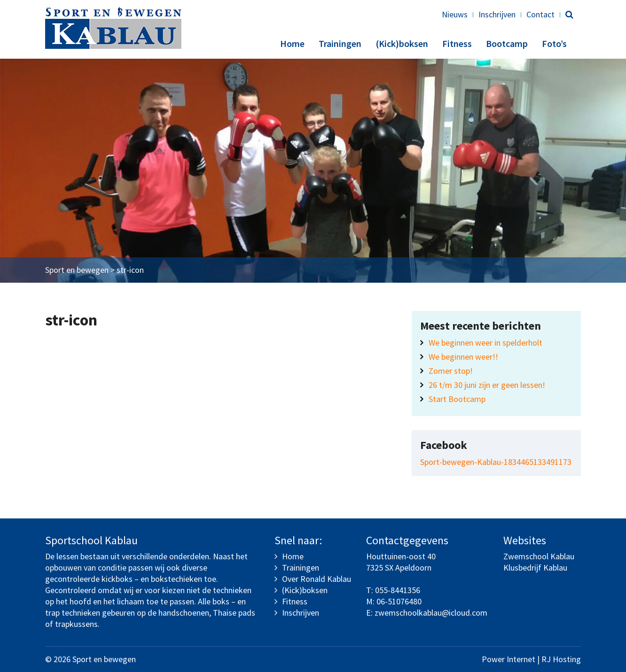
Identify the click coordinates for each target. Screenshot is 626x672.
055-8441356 (398, 590)
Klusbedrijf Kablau (535, 568)
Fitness (457, 43)
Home (292, 43)
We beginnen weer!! (463, 357)
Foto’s (554, 43)
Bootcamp (507, 43)
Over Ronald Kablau (317, 579)
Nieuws (455, 14)
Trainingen (340, 43)
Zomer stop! (451, 371)
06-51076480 (399, 601)
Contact (540, 14)
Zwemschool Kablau (539, 556)
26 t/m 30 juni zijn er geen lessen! (487, 385)
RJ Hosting (561, 659)
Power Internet (509, 659)
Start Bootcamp (457, 399)
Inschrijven (497, 14)
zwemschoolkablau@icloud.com (431, 613)
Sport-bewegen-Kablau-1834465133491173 (496, 462)
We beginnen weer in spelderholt (485, 343)
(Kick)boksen (402, 43)
